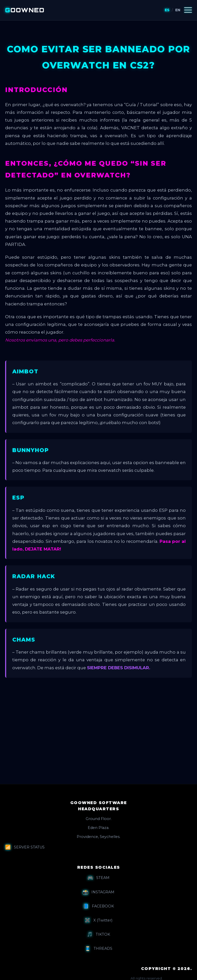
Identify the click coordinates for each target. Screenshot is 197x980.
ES (167, 10)
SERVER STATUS (25, 847)
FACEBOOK (98, 906)
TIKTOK (98, 934)
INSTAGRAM (98, 892)
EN (178, 10)
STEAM (98, 878)
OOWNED (25, 10)
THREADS (99, 949)
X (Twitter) (98, 920)
